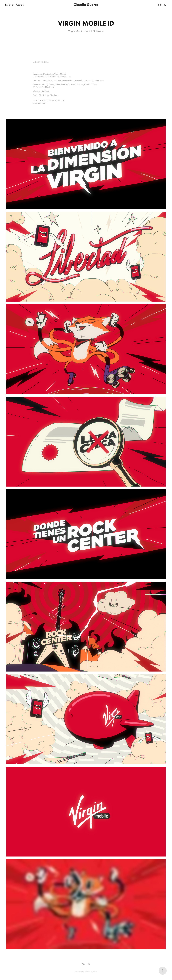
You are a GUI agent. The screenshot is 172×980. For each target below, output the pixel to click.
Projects (9, 5)
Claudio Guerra (86, 5)
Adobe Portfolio (91, 972)
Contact (20, 5)
